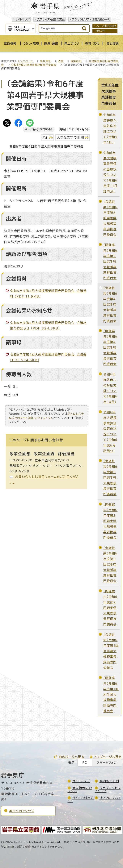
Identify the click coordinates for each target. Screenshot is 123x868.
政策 (61, 61)
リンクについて (110, 798)
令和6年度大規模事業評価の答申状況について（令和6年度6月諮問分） (110, 432)
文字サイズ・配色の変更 (51, 19)
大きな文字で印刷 (70, 137)
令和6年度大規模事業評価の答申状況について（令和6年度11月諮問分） (110, 172)
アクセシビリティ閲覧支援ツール (91, 19)
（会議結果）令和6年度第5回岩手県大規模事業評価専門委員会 (110, 218)
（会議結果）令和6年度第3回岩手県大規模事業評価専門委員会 (110, 478)
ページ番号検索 (106, 26)
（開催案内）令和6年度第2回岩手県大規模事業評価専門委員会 (110, 608)
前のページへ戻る (72, 757)
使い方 (101, 31)
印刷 (45, 138)
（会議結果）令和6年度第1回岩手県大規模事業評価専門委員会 (111, 651)
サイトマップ (22, 19)
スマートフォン (107, 763)
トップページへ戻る (108, 757)
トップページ (25, 61)
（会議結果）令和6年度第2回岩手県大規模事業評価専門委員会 (110, 564)
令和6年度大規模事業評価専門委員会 (34, 65)
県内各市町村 (109, 781)
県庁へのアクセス (22, 811)
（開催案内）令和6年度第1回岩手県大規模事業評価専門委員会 (111, 694)
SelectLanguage (22, 29)
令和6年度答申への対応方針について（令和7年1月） (110, 129)
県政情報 (46, 61)
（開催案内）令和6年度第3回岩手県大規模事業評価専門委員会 (110, 521)
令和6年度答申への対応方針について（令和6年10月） (110, 388)
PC (85, 763)
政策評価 (76, 61)
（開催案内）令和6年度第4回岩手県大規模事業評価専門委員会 (110, 348)
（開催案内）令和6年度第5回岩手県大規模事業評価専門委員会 (110, 261)
